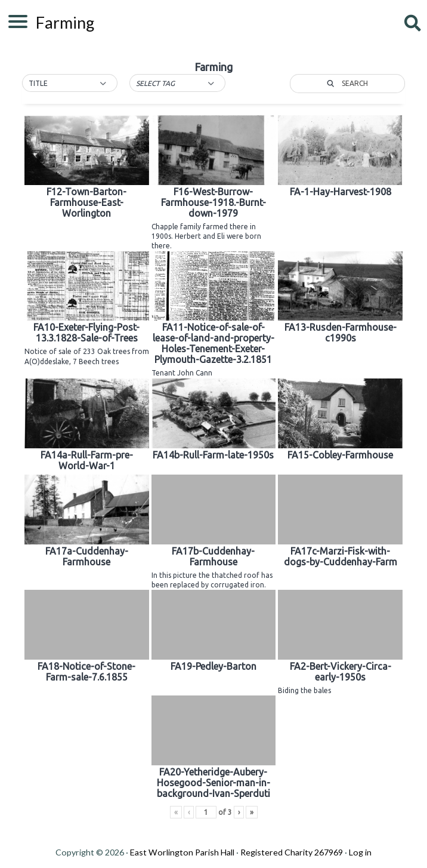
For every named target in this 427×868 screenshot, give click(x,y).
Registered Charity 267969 (292, 852)
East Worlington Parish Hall (182, 852)
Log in (360, 852)
